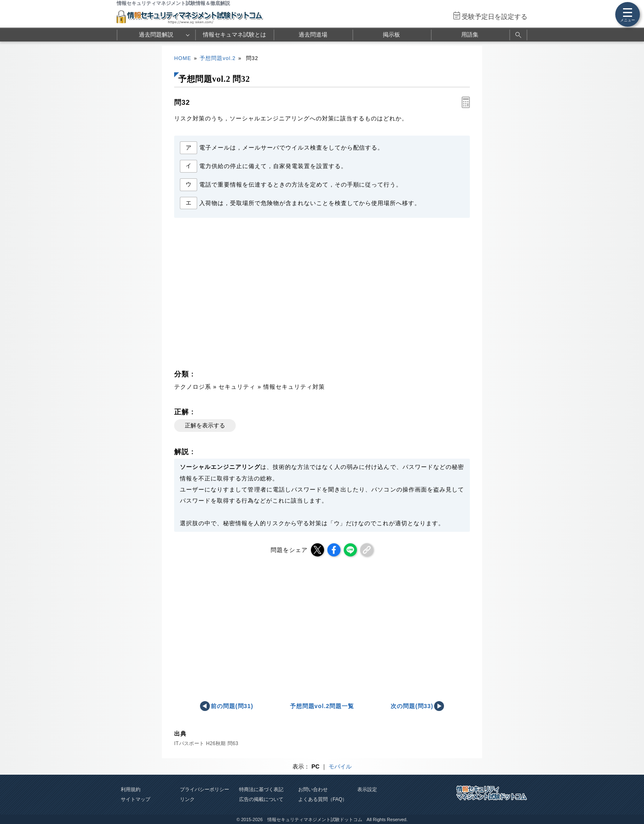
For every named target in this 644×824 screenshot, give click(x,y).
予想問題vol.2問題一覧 (322, 706)
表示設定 (367, 789)
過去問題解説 (156, 35)
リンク (187, 799)
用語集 (470, 35)
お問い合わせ (313, 789)
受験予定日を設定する (494, 17)
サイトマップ (136, 799)
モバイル (340, 766)
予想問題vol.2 (217, 58)
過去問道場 (313, 35)
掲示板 (391, 35)
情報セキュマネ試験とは (235, 35)
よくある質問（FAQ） (323, 799)
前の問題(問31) (232, 706)
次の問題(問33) (412, 706)
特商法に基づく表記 (261, 789)
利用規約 (131, 789)
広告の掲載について (261, 799)
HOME (183, 58)
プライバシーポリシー (205, 789)
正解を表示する (205, 425)
